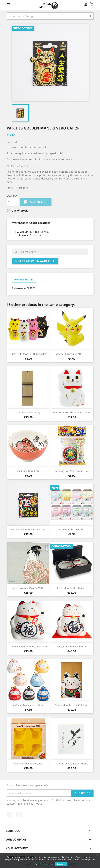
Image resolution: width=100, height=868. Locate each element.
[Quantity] (11, 202)
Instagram (19, 815)
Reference (19, 288)
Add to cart (36, 202)
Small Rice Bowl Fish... (28, 471)
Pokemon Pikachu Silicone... (28, 764)
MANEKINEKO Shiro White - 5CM (72, 412)
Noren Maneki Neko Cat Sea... (72, 705)
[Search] (50, 16)
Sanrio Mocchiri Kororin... (72, 529)
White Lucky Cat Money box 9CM (28, 646)
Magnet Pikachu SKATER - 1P (72, 354)
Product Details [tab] (24, 279)
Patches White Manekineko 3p (28, 529)
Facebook (10, 815)
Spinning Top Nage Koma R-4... (72, 471)
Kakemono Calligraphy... (28, 412)
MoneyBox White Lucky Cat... (72, 646)
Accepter (61, 864)
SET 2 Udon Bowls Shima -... (72, 588)
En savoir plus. (46, 864)
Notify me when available (35, 261)
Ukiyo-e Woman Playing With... (28, 588)
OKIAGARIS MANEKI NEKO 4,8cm (28, 354)
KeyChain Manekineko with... (28, 705)
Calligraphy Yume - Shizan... (72, 764)
